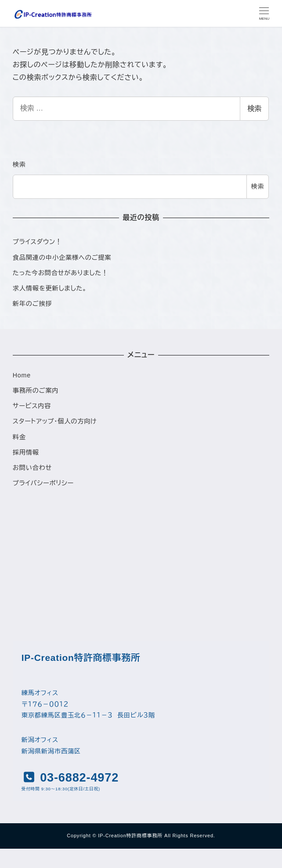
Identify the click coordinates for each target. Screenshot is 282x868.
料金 (19, 437)
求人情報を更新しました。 (50, 288)
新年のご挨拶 (33, 304)
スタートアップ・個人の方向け (55, 421)
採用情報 (26, 452)
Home (22, 375)
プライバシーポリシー (43, 483)
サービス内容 (32, 406)
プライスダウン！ (37, 242)
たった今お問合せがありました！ (60, 273)
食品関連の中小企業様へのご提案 (62, 258)
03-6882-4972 (78, 777)
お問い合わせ (32, 468)
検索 (254, 109)
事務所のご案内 (36, 391)
